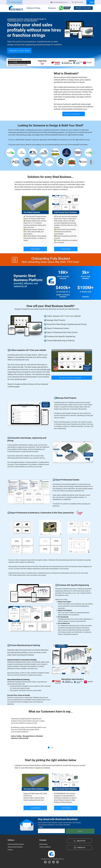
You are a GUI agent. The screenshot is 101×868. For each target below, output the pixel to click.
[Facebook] (45, 862)
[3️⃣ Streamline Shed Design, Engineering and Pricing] (66, 324)
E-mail (41, 827)
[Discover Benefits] (74, 114)
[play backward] (5, 153)
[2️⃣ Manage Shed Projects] (66, 320)
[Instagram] (58, 862)
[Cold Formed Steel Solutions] (21, 844)
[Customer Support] (15, 2)
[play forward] (93, 153)
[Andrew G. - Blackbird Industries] (49, 748)
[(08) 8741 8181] (77, 2)
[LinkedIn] (53, 862)
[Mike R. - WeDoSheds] (52, 748)
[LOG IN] (90, 2)
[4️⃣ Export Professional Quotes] (66, 328)
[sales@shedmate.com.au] (59, 2)
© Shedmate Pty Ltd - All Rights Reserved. (52, 859)
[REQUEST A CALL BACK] (83, 8)
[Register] (80, 831)
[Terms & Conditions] (53, 847)
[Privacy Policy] (53, 844)
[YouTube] (49, 862)
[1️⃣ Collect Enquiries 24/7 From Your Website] (66, 316)
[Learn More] (35, 249)
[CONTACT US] (79, 848)
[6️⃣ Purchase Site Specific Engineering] (66, 336)
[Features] (21, 850)
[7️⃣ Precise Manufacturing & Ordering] (66, 341)
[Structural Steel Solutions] (21, 847)
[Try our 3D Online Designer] (72, 378)
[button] (33, 8)
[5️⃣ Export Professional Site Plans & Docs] (66, 332)
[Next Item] (88, 655)
